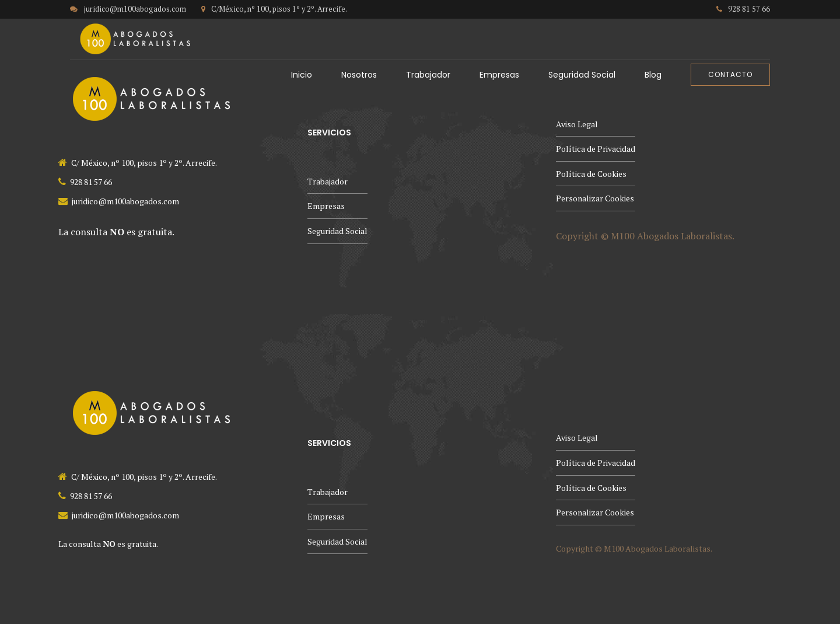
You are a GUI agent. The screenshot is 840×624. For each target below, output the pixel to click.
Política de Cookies (591, 174)
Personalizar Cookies (595, 198)
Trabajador (428, 75)
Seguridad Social (582, 75)
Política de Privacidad (596, 149)
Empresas (499, 75)
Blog (653, 75)
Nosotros (359, 75)
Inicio (302, 75)
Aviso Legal (577, 124)
